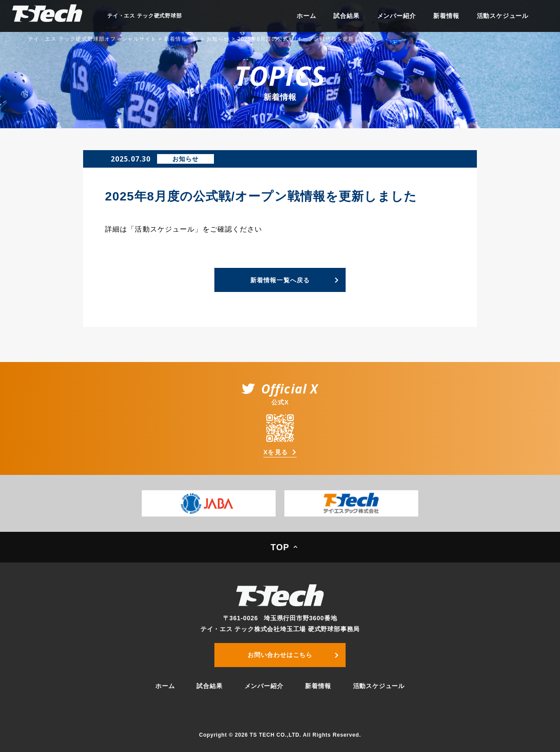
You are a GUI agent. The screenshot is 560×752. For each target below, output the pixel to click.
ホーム (306, 16)
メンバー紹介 (397, 16)
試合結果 (346, 16)
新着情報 (446, 16)
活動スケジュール (503, 16)
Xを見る (276, 452)
